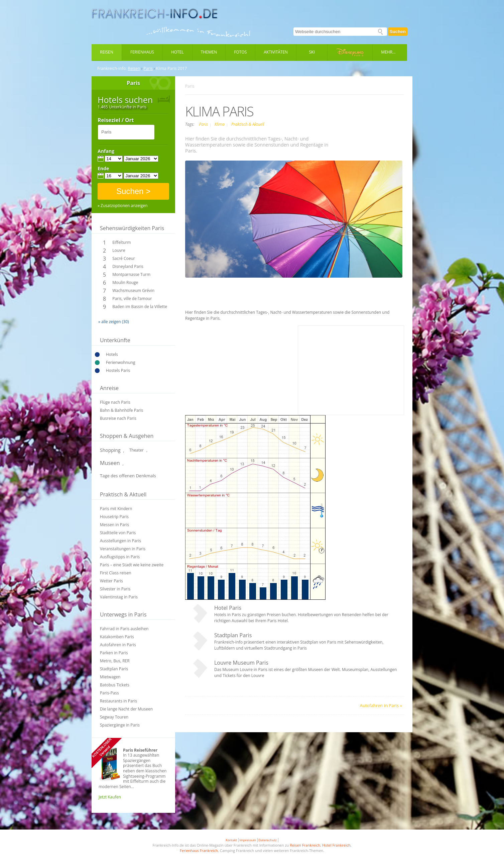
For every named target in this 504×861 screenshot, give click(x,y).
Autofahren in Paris (118, 645)
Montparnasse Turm (131, 274)
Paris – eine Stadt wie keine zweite (132, 565)
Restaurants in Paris (118, 701)
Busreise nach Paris (118, 418)
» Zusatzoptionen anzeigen (122, 206)
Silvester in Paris (115, 589)
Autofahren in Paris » (381, 705)
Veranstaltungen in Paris (123, 549)
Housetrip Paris (114, 517)
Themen (209, 52)
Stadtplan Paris (114, 669)
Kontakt (231, 840)
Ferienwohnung (120, 362)
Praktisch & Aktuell (248, 124)
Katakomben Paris (117, 637)
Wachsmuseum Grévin (133, 291)
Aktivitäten (276, 52)
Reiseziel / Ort (116, 120)
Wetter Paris (111, 581)
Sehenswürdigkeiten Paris (132, 228)
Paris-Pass (109, 693)
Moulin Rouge (125, 282)
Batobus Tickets (115, 685)
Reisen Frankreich (305, 845)
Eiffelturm (121, 242)
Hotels (112, 354)
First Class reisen (116, 573)
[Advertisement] (295, 294)
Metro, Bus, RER (115, 661)
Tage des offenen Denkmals (128, 476)
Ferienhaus (142, 52)
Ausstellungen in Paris (120, 541)
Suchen (398, 32)
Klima (220, 124)
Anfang (106, 151)
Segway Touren (114, 717)
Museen (110, 463)
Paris (148, 69)
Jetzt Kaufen (110, 797)
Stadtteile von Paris (118, 533)
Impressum (248, 840)
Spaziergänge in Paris (120, 725)
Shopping (110, 450)
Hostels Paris (118, 370)
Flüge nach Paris (115, 402)
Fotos (240, 52)
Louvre (119, 250)
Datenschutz (267, 840)
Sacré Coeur (124, 258)
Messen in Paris (114, 525)
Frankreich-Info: (112, 69)
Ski (312, 52)
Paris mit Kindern (116, 509)
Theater (137, 450)
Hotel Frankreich (336, 845)
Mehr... (388, 52)
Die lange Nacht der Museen (126, 709)
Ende (103, 169)
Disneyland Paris (128, 266)
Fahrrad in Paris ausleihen (124, 629)
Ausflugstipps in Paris (120, 557)
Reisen (107, 52)
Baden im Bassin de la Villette (140, 307)
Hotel (177, 52)
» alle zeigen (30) (114, 322)
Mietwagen (110, 677)
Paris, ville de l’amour (132, 299)
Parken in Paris (114, 653)
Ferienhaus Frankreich (199, 850)
